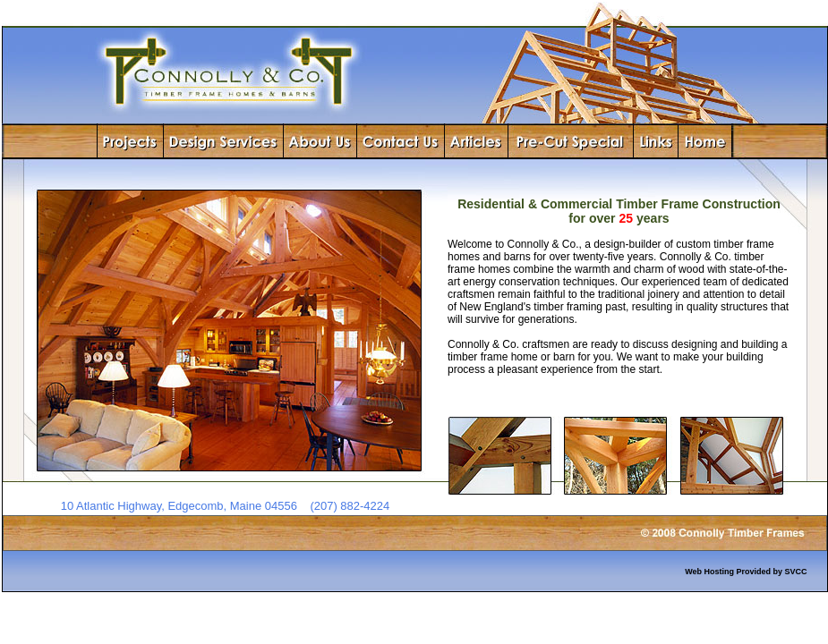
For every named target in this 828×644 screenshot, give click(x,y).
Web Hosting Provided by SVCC (746, 572)
